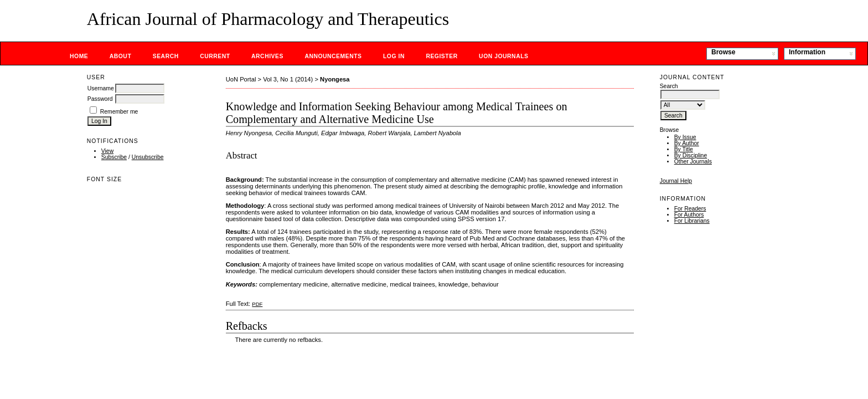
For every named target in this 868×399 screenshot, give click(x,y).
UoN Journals (503, 56)
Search (166, 56)
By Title (684, 149)
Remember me (119, 112)
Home (79, 56)
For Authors (689, 215)
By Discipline (691, 155)
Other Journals (693, 162)
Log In (394, 56)
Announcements (333, 56)
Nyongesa (335, 79)
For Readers (690, 209)
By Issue (685, 137)
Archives (267, 56)
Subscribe (114, 157)
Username (101, 88)
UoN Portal (241, 79)
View (107, 151)
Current (215, 56)
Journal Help (676, 181)
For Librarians (692, 221)
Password (100, 99)
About (121, 56)
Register (441, 56)
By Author (687, 143)
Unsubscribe (148, 157)
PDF (257, 304)
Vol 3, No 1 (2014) (288, 79)
